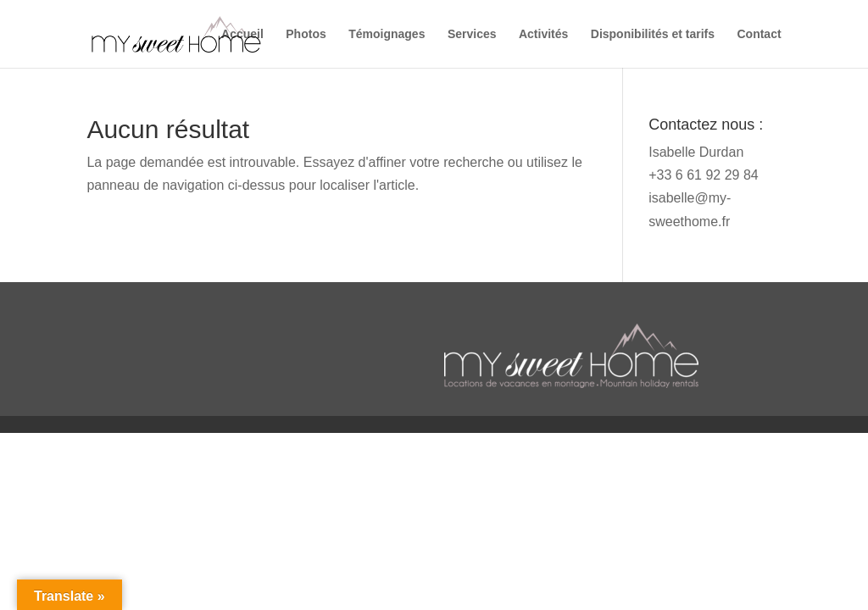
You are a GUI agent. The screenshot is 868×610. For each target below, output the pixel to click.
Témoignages (387, 34)
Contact (759, 34)
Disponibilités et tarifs (653, 34)
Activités (543, 34)
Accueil (242, 34)
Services (472, 34)
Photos (306, 34)
